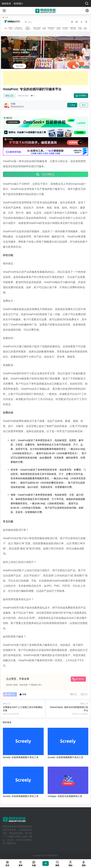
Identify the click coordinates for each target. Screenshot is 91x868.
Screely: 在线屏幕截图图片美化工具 (21, 757)
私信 (84, 105)
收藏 (23, 694)
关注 (72, 105)
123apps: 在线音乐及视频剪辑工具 (65, 796)
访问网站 (81, 96)
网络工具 (9, 96)
